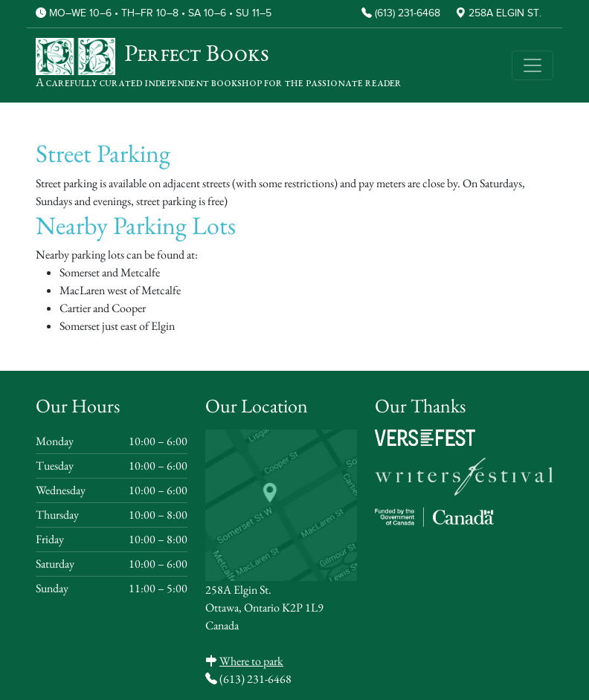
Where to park (251, 661)
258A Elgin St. (505, 13)
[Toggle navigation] (532, 65)
